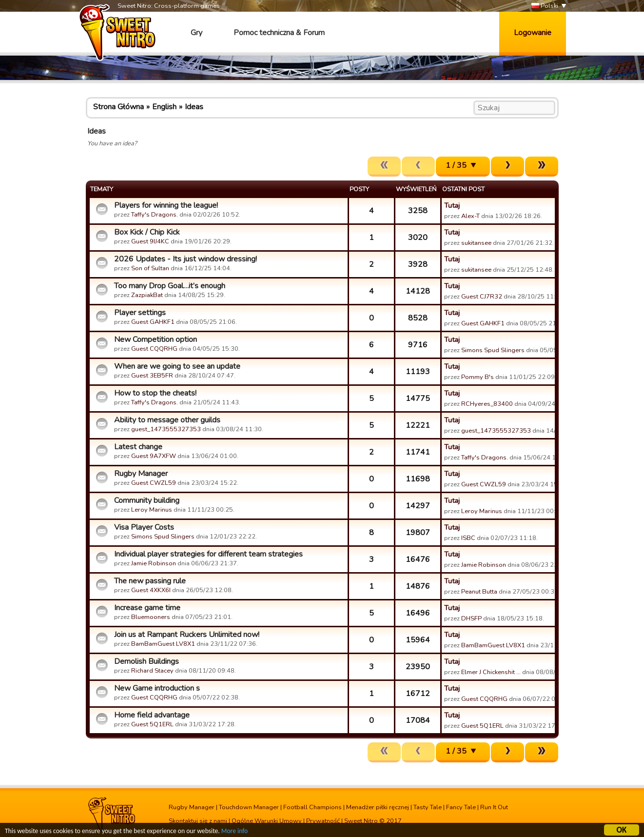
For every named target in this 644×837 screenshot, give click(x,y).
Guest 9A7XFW (154, 456)
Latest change (138, 447)
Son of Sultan (150, 268)
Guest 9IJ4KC (150, 241)
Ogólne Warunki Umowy (267, 821)
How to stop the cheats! (155, 393)
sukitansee (476, 243)
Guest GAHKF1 (153, 322)
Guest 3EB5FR (152, 376)
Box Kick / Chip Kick (147, 232)
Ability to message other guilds (167, 420)
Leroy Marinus (152, 510)
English (164, 107)
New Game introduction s (157, 688)
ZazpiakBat (147, 295)
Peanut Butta (479, 592)
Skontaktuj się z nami (198, 821)
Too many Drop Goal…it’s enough (170, 286)
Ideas (194, 107)
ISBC (468, 538)
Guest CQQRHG (154, 349)
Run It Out (494, 807)
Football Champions (312, 807)
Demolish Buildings (146, 661)
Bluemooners (151, 617)
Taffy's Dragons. (155, 215)
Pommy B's (478, 377)
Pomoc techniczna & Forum (279, 33)
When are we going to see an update (177, 366)
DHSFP (471, 618)
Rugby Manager (141, 474)
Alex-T (470, 216)
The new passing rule (150, 581)
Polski (545, 6)
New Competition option (156, 339)
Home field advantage (152, 715)
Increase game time (147, 608)
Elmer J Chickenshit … (491, 672)
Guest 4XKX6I (151, 590)
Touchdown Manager (249, 807)
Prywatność (323, 821)
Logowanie (533, 33)
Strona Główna (118, 107)
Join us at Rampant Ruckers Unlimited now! (187, 635)
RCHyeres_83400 (487, 404)
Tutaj (452, 205)
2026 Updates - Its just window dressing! (185, 259)
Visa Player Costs (144, 527)
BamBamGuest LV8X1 (163, 644)
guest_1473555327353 (166, 429)
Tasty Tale (428, 807)
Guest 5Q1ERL (152, 724)
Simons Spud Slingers (493, 350)
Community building (147, 500)
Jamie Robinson (154, 563)
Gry (196, 33)
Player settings (140, 313)
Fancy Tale (461, 807)
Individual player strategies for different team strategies (208, 554)
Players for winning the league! (166, 205)
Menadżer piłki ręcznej (378, 807)
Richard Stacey (152, 671)
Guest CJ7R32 (482, 297)
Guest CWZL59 (154, 483)
